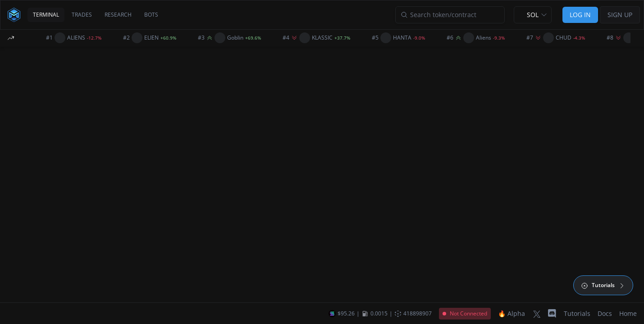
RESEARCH (118, 15)
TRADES (82, 15)
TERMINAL (46, 15)
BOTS (151, 15)
